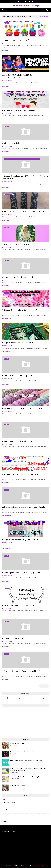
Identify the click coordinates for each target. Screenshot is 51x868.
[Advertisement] (25, 721)
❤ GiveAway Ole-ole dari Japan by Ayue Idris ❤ (21, 671)
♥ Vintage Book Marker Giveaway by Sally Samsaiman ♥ (24, 211)
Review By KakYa (7, 818)
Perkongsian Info (7, 809)
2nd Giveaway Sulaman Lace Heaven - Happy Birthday (24, 507)
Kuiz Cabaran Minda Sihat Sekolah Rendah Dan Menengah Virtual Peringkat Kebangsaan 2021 (28, 769)
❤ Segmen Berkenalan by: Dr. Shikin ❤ (18, 343)
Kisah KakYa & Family (9, 803)
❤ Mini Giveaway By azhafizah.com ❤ (17, 441)
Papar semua (44, 17)
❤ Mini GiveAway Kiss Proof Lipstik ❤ (17, 376)
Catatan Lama (44, 686)
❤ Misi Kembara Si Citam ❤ (13, 143)
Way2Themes (22, 865)
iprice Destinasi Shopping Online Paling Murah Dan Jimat (26, 760)
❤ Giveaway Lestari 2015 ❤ (13, 638)
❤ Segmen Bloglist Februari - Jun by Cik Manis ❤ (22, 408)
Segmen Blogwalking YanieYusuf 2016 (17, 40)
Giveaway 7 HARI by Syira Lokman (16, 244)
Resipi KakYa (6, 812)
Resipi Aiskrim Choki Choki (18, 785)
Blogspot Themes (40, 865)
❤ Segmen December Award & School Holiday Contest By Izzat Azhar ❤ (25, 177)
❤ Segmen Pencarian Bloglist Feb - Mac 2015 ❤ (21, 474)
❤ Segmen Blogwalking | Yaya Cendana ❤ (19, 110)
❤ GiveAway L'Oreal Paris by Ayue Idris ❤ (19, 277)
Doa (4, 800)
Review (4, 815)
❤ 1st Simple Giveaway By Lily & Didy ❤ (18, 605)
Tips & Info (5, 821)
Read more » (6, 51)
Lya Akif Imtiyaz (7, 43)
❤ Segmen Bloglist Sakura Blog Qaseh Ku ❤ (20, 310)
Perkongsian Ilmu (7, 806)
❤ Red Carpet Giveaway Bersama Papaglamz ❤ (21, 573)
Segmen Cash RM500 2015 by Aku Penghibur (22, 752)
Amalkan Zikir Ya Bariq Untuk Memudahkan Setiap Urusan (26, 777)
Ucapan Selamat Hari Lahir (18, 743)
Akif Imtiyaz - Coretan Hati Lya (26, 5)
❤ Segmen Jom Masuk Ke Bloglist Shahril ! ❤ (20, 540)
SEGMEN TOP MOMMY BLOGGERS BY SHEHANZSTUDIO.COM (17, 76)
